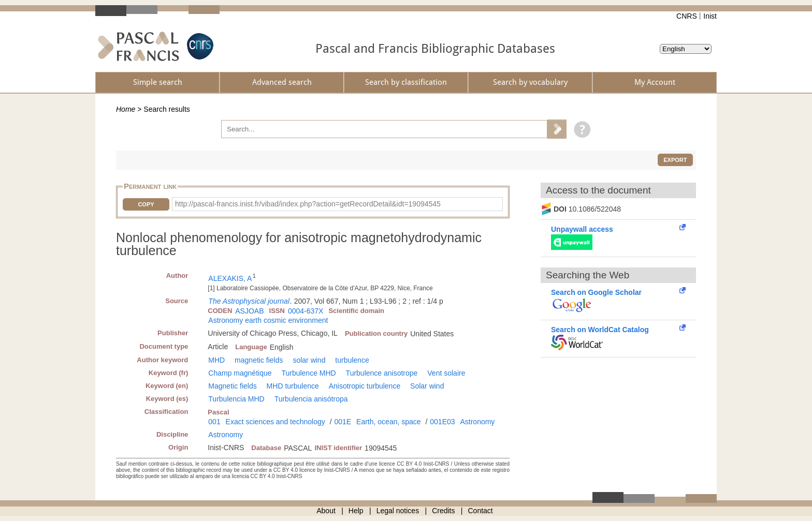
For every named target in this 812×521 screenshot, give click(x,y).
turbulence (352, 360)
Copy (146, 204)
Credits (443, 511)
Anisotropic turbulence (365, 386)
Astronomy (477, 422)
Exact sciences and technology (275, 422)
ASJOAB (249, 311)
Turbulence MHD (308, 373)
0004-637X (306, 311)
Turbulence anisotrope (382, 373)
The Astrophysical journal (249, 301)
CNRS (687, 16)
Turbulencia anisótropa (311, 399)
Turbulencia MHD (236, 399)
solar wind (309, 360)
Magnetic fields (232, 386)
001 (214, 422)
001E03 (442, 422)
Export (675, 160)
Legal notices (398, 511)
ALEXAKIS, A (230, 278)
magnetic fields (259, 360)
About (326, 511)
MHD (216, 360)
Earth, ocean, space (389, 422)
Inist (710, 16)
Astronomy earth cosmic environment (268, 320)
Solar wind (427, 386)
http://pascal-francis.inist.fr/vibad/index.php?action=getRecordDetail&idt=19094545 (308, 204)
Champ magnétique (240, 373)
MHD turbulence (293, 386)
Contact (481, 511)
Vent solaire (446, 373)
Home (126, 109)
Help (356, 511)
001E (343, 422)
